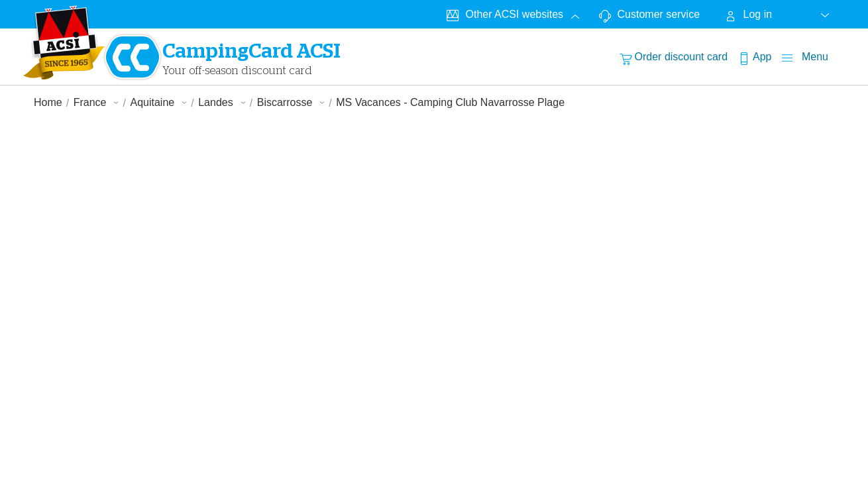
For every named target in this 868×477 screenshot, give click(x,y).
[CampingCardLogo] (64, 42)
